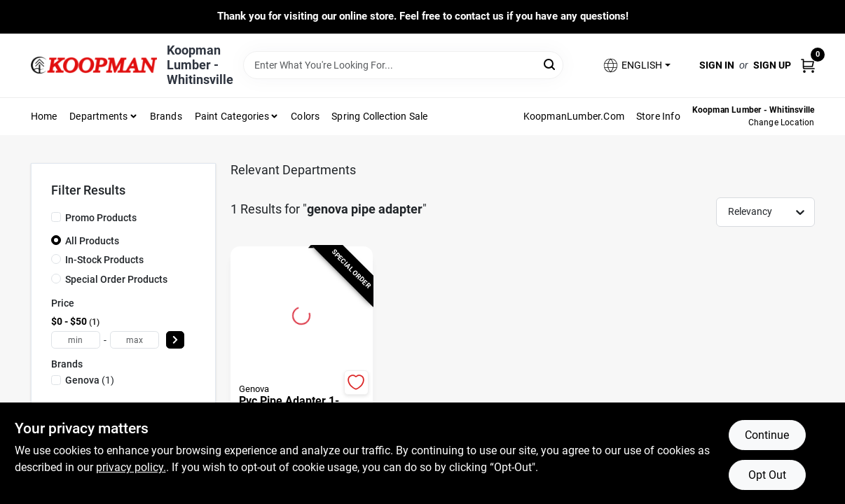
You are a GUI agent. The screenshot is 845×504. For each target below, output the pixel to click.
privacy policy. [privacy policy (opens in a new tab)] (131, 467)
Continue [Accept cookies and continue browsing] (767, 435)
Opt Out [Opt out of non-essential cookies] (767, 475)
